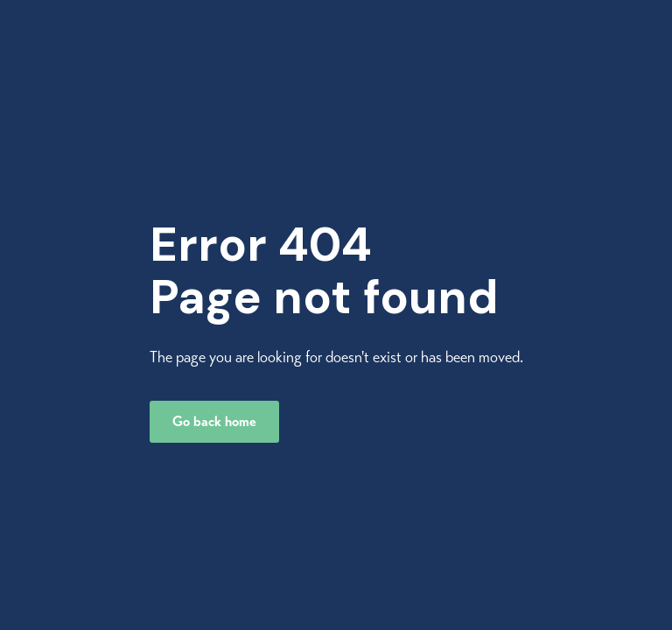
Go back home (214, 422)
